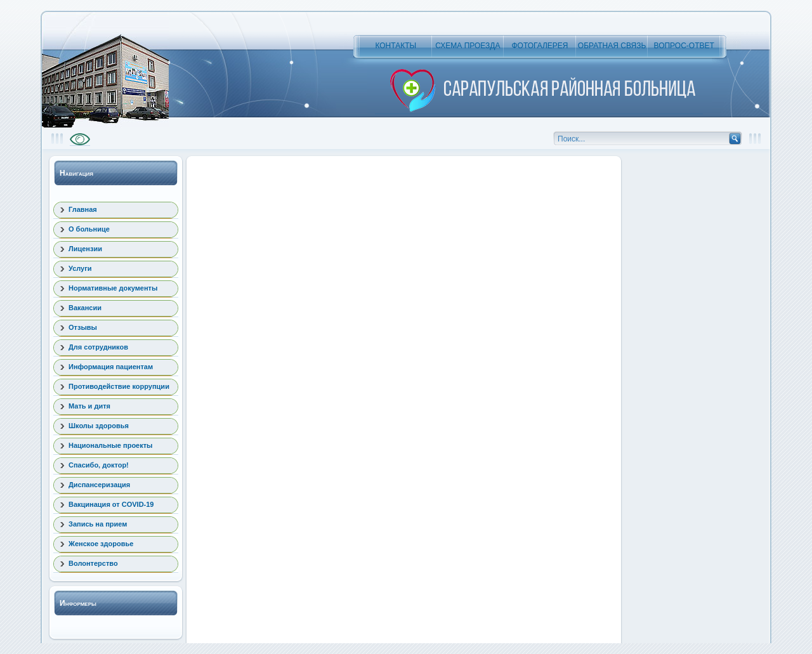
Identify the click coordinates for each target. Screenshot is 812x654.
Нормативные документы (113, 288)
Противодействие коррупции (119, 386)
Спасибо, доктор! (99, 465)
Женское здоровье (101, 544)
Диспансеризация (99, 485)
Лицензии (85, 249)
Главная (83, 209)
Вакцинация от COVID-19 (111, 504)
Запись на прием (98, 524)
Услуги (80, 268)
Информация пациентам (111, 367)
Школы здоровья (99, 426)
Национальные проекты (111, 445)
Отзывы (83, 327)
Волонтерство (93, 563)
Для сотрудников (98, 347)
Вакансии (85, 308)
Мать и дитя (89, 406)
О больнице (89, 229)
